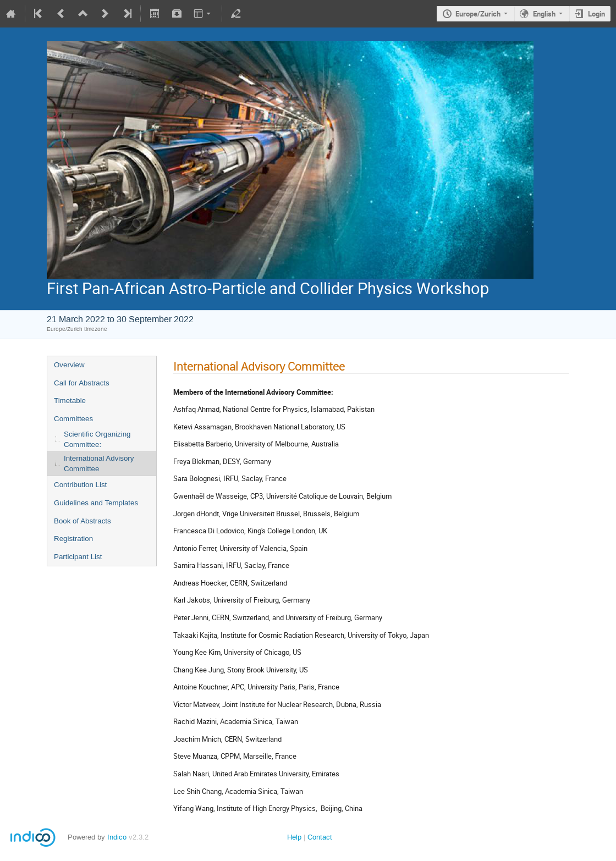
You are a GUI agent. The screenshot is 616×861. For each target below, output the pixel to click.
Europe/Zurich (478, 14)
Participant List (78, 557)
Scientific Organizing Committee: (97, 439)
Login (596, 14)
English (544, 14)
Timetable (70, 401)
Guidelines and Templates (96, 503)
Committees (73, 419)
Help (294, 837)
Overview (69, 365)
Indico (117, 837)
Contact (320, 837)
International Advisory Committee (99, 463)
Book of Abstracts (82, 521)
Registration (73, 539)
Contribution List (80, 485)
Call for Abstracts (82, 383)
